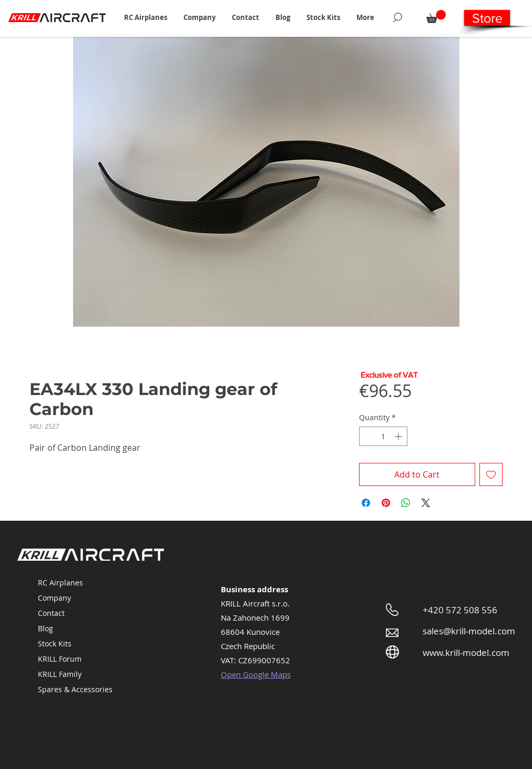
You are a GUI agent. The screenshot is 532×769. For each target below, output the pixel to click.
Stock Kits (55, 644)
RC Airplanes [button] (60, 583)
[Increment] (399, 436)
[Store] (487, 18)
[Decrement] (367, 436)
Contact (51, 613)
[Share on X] (426, 503)
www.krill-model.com (466, 652)
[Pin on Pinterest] (386, 503)
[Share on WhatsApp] (406, 503)
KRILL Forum (60, 659)
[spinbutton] (383, 436)
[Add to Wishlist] (491, 474)
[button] (145, 17)
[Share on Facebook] (366, 503)
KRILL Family (60, 674)
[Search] (398, 17)
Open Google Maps (256, 674)
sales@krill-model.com (469, 631)
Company (54, 598)
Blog (45, 628)
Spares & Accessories (75, 689)
